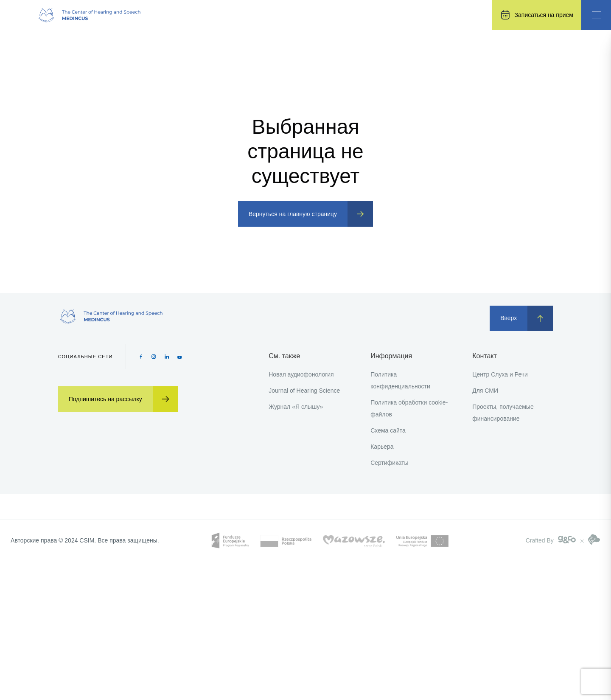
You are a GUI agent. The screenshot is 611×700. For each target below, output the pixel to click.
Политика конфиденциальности (400, 380)
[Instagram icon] (154, 357)
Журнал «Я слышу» (296, 407)
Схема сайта (388, 430)
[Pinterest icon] (167, 357)
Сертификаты (389, 463)
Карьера (382, 447)
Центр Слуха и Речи (500, 374)
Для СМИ (485, 391)
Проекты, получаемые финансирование (503, 413)
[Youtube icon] (180, 357)
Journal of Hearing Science (304, 391)
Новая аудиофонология (301, 374)
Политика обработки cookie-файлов (409, 408)
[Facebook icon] (141, 357)
